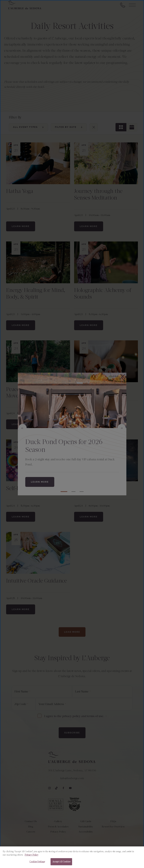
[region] (72, 857)
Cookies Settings (37, 862)
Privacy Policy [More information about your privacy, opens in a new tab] (31, 855)
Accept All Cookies (61, 862)
